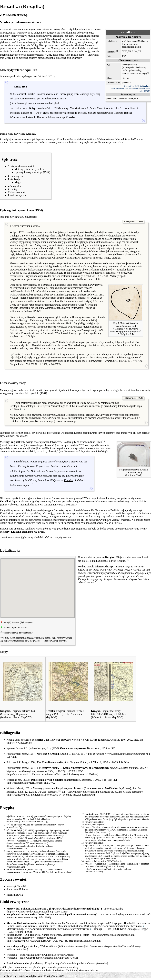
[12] (128, 560)
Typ (108, 65)
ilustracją (31, 217)
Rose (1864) (112, 929)
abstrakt (52, 791)
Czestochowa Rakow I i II (25, 117)
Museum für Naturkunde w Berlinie (100, 510)
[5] (46, 300)
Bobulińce (25, 889)
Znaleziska (59, 970)
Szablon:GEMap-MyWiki (55, 641)
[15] (60, 791)
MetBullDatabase (21, 970)
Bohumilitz (43, 480)
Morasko (117, 143)
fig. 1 (114, 357)
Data (109, 56)
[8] (135, 360)
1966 (127, 853)
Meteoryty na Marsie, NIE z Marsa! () (35, 842)
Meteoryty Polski (49, 768)
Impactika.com (16, 445)
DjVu (127, 762)
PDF (81, 771)
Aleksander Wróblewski (55, 333)
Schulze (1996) (23, 932)
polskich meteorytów (94, 848)
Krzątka (30, 954)
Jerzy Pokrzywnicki (138, 848)
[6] (40, 310)
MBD (45, 908)
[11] (31, 484)
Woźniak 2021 (46, 76)
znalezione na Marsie (54, 99)
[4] (34, 112)
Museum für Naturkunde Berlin (74, 926)
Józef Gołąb (26, 957)
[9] (59, 363)
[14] (71, 770)
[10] (104, 441)
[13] (67, 770)
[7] (26, 329)
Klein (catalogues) (130, 929)
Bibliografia (10, 732)
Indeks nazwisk (15, 894)
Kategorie (5, 970)
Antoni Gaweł (102, 819)
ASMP (70, 791)
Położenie (111, 52)
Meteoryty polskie (42, 970)
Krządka (51, 937)
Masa (109, 78)
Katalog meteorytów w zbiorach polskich (86, 768)
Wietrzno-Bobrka (123, 113)
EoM (41, 914)
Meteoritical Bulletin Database (137, 86)
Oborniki (21, 886)
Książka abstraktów (133, 791)
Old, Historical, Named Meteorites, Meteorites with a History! (116, 836)
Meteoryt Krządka (44, 963)
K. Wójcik (30, 327)
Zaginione (71, 970)
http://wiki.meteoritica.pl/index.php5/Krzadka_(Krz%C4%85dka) (44, 967)
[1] (117, 51)
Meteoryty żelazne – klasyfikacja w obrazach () (117, 865)
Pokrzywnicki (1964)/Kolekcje (108, 861)
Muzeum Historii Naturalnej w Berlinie (29, 923)
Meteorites (12, 929)
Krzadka (119, 908)
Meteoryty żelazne (88, 970)
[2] (148, 73)
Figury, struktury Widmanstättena (48, 861)
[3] (75, 29)
